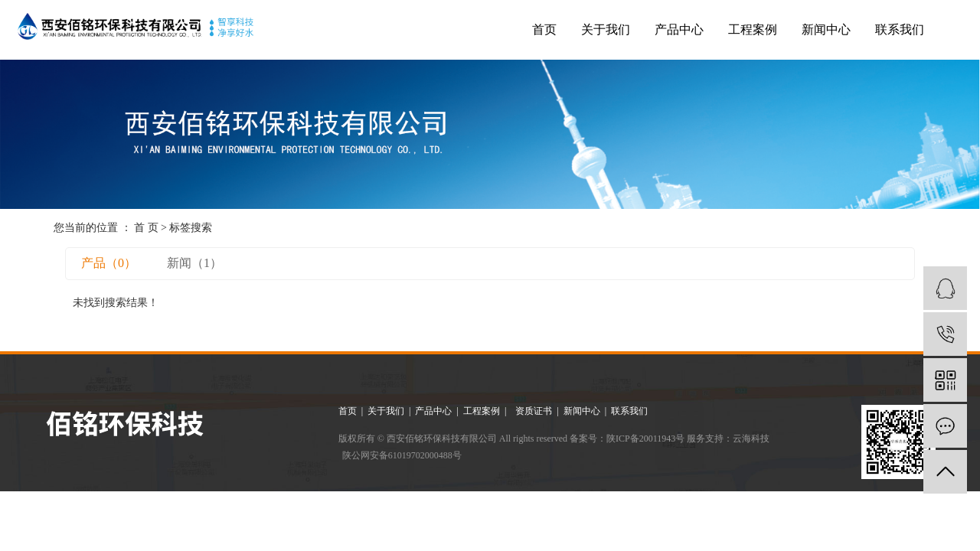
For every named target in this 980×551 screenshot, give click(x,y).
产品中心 (679, 29)
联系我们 (900, 29)
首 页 (146, 228)
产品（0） (109, 263)
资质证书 (535, 411)
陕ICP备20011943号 (645, 439)
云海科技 (751, 439)
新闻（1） (194, 263)
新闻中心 (826, 29)
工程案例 (753, 29)
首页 (544, 29)
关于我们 (606, 29)
